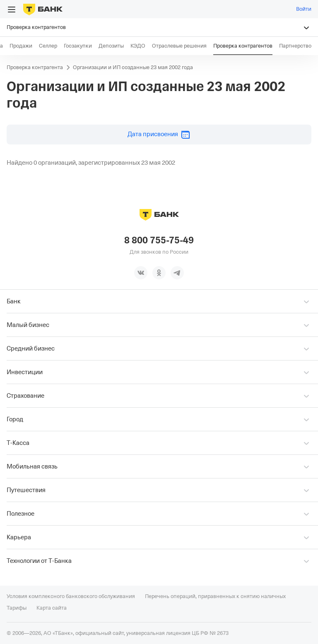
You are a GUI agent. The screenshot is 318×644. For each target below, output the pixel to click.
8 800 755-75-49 (159, 240)
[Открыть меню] (12, 10)
